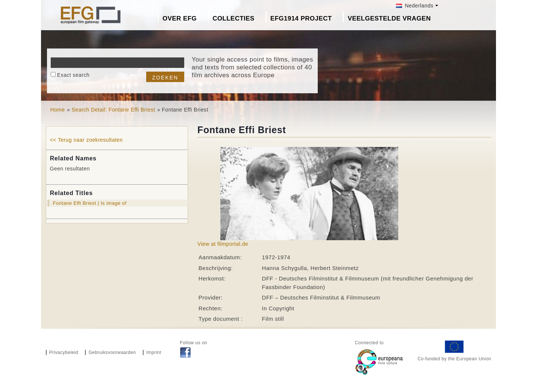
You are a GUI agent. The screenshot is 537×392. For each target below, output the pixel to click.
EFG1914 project (301, 18)
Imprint (154, 352)
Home (58, 110)
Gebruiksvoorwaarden (112, 352)
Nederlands (415, 6)
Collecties (234, 18)
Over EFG (180, 18)
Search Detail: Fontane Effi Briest (113, 110)
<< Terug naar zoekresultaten (87, 140)
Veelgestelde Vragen (389, 18)
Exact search (73, 75)
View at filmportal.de (223, 244)
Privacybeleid (64, 352)
